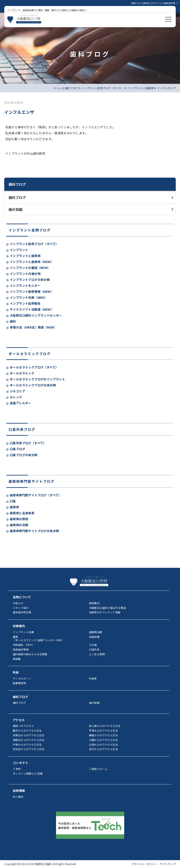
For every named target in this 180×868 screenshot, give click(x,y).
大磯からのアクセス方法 (103, 740)
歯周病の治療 (19, 525)
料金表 (93, 678)
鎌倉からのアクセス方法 (103, 735)
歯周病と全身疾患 (22, 513)
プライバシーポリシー (145, 864)
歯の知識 (16, 209)
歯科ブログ (17, 197)
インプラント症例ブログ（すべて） (34, 244)
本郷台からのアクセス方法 (29, 735)
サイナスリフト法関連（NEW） (32, 309)
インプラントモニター (25, 286)
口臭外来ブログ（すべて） (28, 443)
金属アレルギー (21, 403)
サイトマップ (168, 864)
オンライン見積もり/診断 (28, 773)
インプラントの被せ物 (25, 274)
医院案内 (94, 603)
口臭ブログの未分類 (24, 455)
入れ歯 (93, 645)
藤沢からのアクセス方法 (27, 730)
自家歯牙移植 (21, 649)
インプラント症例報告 (25, 303)
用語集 (17, 659)
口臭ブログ (17, 449)
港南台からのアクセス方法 (29, 740)
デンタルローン (22, 678)
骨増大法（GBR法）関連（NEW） (33, 327)
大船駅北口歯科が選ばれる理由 (108, 608)
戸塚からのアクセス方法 (27, 745)
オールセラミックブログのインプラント (37, 379)
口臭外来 (94, 649)
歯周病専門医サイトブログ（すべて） (36, 495)
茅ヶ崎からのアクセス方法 (105, 726)
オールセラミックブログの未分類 (33, 385)
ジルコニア (17, 391)
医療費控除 (19, 683)
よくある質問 (97, 654)
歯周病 (14, 507)
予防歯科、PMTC (23, 645)
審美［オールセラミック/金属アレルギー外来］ (38, 638)
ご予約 (17, 769)
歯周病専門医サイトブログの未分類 (34, 531)
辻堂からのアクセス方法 (103, 745)
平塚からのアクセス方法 (103, 730)
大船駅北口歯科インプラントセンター (36, 315)
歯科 (13, 321)
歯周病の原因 (19, 519)
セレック (16, 397)
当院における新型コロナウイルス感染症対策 (153, 3)
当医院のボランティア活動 (105, 612)
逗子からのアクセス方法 (103, 749)
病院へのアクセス (23, 726)
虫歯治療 (94, 637)
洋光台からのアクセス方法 (29, 749)
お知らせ (18, 603)
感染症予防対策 (22, 612)
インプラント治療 (23, 632)
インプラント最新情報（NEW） (32, 291)
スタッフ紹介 (21, 608)
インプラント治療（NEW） (29, 297)
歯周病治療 (96, 632)
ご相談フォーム (98, 769)
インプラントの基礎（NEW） (30, 268)
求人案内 (18, 797)
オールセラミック (22, 373)
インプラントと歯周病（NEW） (32, 262)
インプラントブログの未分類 (30, 280)
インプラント (19, 250)
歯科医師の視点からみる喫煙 (30, 654)
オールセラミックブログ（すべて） (34, 367)
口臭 (13, 501)
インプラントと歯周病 (25, 256)
